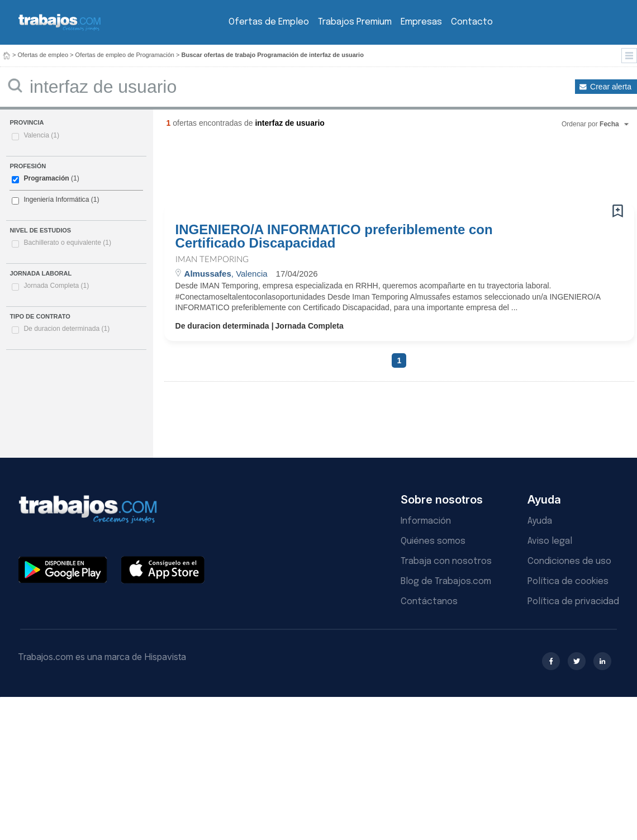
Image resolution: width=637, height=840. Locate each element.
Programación (46, 178)
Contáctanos (429, 602)
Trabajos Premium (355, 22)
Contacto (472, 22)
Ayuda (540, 521)
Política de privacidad (573, 602)
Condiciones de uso (569, 561)
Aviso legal (550, 541)
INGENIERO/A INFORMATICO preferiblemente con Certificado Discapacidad (334, 236)
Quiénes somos (433, 541)
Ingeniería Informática (56, 200)
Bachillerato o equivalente (67, 243)
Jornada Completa (56, 286)
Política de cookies (568, 582)
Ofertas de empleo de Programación (125, 55)
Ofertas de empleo (43, 55)
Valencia (41, 135)
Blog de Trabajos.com (446, 582)
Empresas (421, 22)
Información (426, 521)
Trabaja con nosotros (446, 561)
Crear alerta (611, 87)
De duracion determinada (66, 329)
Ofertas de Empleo (269, 22)
